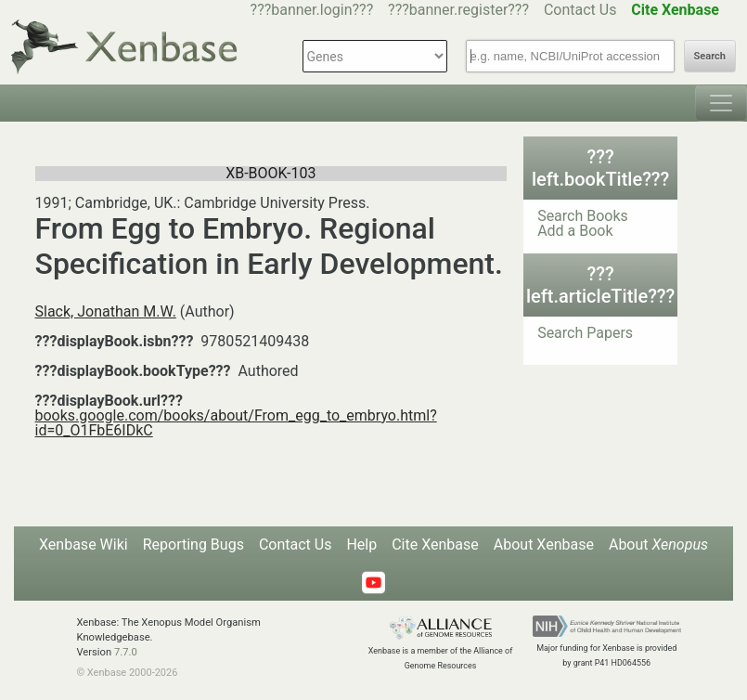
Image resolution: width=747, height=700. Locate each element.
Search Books (583, 216)
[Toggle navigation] (721, 103)
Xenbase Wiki (84, 544)
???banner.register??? (458, 10)
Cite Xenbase (435, 544)
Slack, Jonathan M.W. (106, 311)
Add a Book (575, 231)
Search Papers (585, 333)
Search (710, 56)
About (658, 544)
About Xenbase (544, 544)
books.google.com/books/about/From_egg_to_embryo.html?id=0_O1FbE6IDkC (236, 423)
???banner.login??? (312, 10)
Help (361, 544)
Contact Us (580, 10)
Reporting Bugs (193, 544)
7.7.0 (126, 652)
